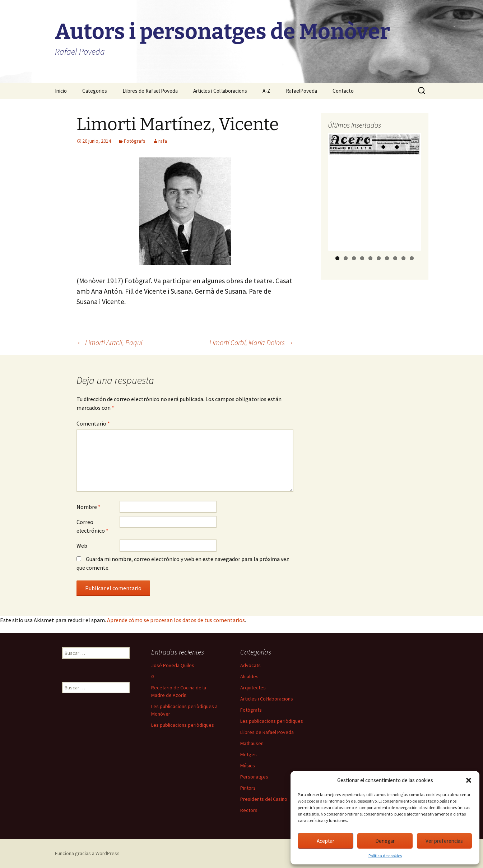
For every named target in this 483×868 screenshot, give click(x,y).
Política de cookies (385, 856)
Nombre (89, 507)
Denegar (385, 841)
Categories (95, 91)
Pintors (248, 788)
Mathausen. (252, 743)
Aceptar (326, 841)
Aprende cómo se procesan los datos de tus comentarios (176, 620)
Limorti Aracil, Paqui (109, 342)
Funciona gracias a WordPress (87, 853)
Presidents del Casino (264, 799)
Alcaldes (249, 676)
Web (82, 546)
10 (412, 258)
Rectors (249, 810)
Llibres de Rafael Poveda (150, 91)
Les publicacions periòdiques (183, 725)
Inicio (61, 91)
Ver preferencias (444, 841)
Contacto (343, 91)
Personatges (254, 777)
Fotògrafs (135, 141)
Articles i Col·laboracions (220, 91)
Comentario (93, 423)
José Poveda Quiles (173, 665)
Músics (248, 766)
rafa (163, 141)
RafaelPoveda (301, 91)
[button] (469, 780)
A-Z (266, 91)
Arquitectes (253, 688)
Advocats (250, 665)
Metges (249, 754)
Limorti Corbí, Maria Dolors (251, 342)
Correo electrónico (92, 526)
